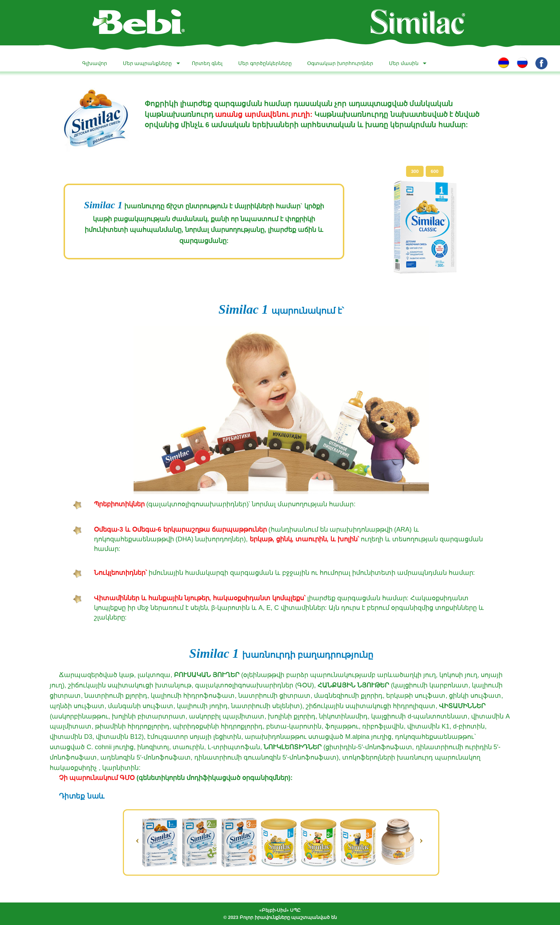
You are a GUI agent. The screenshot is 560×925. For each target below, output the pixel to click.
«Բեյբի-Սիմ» (274, 910)
